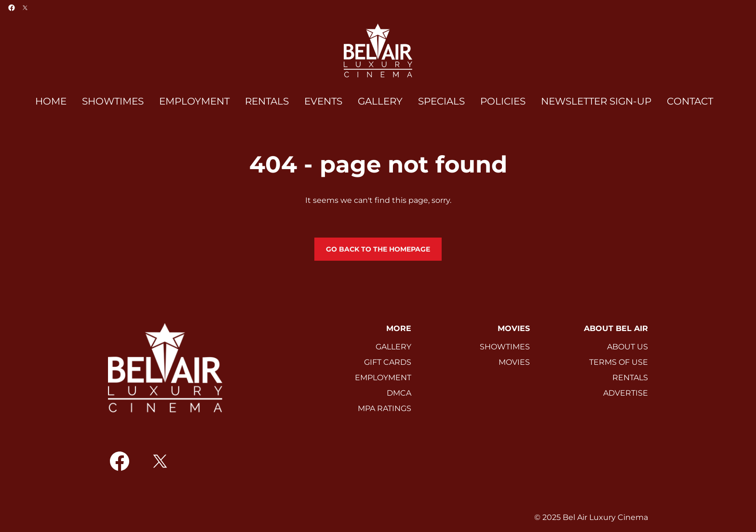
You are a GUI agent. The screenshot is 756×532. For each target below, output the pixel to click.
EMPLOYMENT (383, 378)
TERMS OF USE (619, 362)
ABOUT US (628, 347)
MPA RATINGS (385, 408)
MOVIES (514, 362)
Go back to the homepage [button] (378, 249)
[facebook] (12, 8)
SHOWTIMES (505, 347)
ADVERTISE (626, 393)
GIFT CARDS (388, 362)
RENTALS (630, 378)
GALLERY (393, 347)
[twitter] (25, 8)
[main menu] (374, 101)
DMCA (399, 393)
